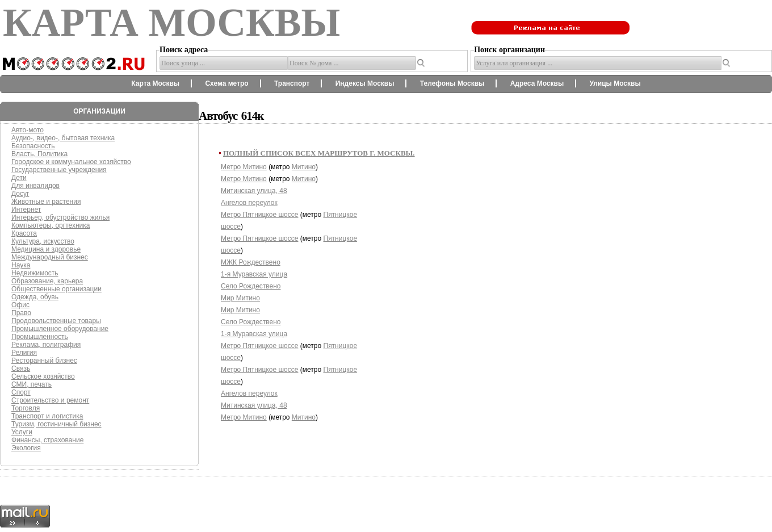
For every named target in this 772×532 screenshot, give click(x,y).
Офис (20, 305)
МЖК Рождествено (251, 262)
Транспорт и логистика (47, 416)
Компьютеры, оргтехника (51, 225)
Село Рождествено (251, 286)
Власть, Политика (39, 154)
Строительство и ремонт (50, 400)
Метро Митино (244, 167)
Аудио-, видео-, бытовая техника (63, 138)
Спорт (21, 392)
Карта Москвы (155, 83)
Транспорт (292, 83)
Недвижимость (35, 273)
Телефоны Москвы (452, 83)
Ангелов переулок (249, 203)
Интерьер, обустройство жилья (60, 217)
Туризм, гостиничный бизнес (56, 424)
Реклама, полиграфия (46, 345)
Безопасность (33, 146)
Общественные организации (56, 289)
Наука (21, 265)
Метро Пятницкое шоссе (259, 215)
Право (21, 313)
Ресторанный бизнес (44, 361)
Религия (24, 353)
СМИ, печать (32, 384)
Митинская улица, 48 (254, 191)
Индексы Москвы (365, 83)
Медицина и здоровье (46, 249)
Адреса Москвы (537, 83)
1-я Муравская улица (254, 274)
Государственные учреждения (59, 170)
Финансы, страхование (47, 440)
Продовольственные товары (56, 321)
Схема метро (226, 83)
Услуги (22, 432)
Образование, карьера (47, 281)
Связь (21, 368)
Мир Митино (240, 298)
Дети (19, 178)
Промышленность (40, 337)
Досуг (20, 194)
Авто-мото (28, 130)
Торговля (26, 408)
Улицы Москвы (615, 83)
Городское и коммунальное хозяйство (71, 162)
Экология (26, 448)
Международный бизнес (50, 257)
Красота (24, 233)
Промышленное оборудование (60, 329)
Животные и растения (46, 202)
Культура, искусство (43, 241)
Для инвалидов (35, 186)
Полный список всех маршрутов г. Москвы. (319, 153)
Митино (304, 167)
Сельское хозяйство (43, 376)
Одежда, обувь (35, 297)
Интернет (26, 210)
